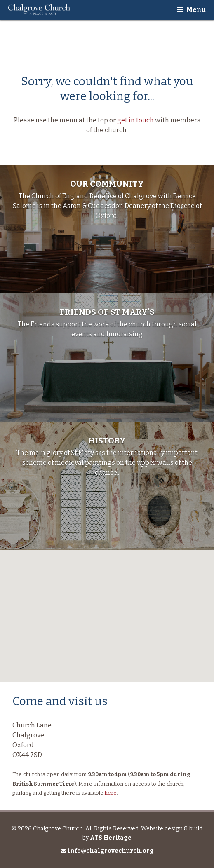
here (111, 793)
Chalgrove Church (39, 10)
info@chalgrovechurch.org (107, 851)
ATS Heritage (111, 838)
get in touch (135, 120)
